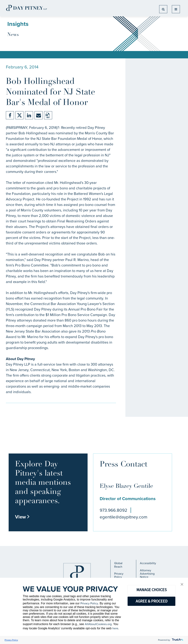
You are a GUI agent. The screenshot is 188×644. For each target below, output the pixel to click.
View (22, 517)
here (115, 628)
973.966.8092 (113, 510)
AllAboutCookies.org (98, 624)
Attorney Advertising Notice (147, 574)
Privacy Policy (119, 575)
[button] (182, 585)
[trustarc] (177, 640)
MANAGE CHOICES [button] (152, 590)
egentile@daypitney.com (123, 517)
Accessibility (148, 563)
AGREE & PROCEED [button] (152, 601)
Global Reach (118, 565)
